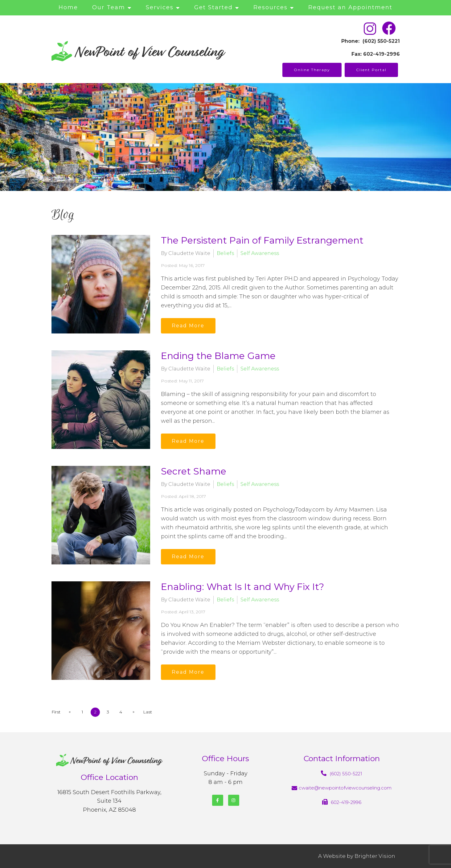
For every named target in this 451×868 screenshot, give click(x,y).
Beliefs (225, 253)
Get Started (213, 7)
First (56, 712)
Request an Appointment (350, 7)
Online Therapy (312, 70)
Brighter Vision (375, 856)
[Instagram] (234, 800)
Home (68, 7)
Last (149, 712)
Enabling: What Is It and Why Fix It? (242, 587)
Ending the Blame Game (218, 356)
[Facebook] (218, 800)
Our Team (109, 7)
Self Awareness (260, 253)
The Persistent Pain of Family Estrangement (262, 240)
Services (160, 7)
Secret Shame (194, 471)
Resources (271, 7)
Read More (189, 326)
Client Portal (371, 70)
